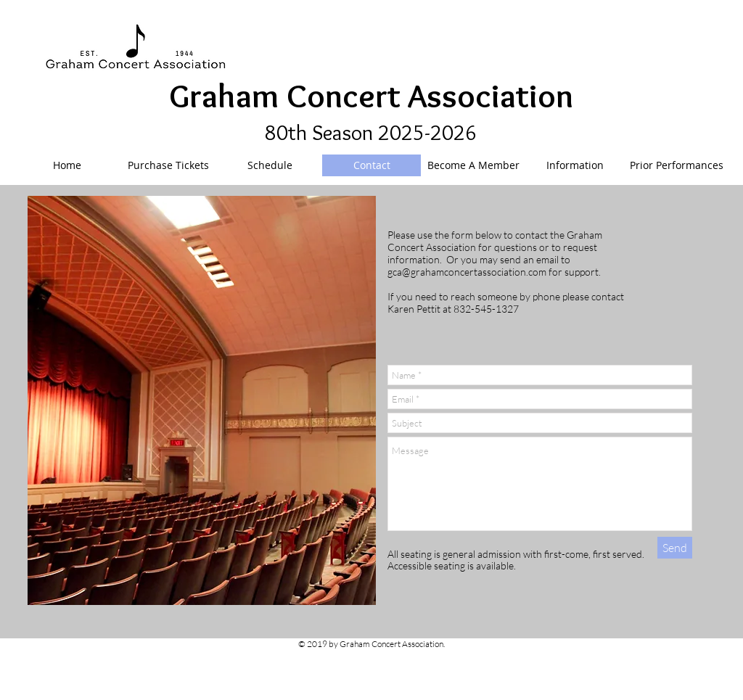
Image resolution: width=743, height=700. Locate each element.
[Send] (675, 548)
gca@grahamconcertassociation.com (467, 272)
